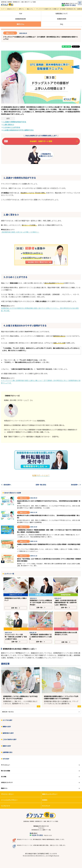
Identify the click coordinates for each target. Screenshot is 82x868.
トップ (3, 9)
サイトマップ (46, 801)
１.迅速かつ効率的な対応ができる (15, 122)
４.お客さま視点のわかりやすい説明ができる (18, 130)
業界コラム (22, 9)
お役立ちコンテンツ (12, 9)
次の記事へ (75, 485)
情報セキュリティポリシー (50, 790)
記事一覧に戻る (41, 485)
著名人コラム (30, 9)
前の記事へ (7, 485)
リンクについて (6, 801)
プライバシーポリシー (7, 790)
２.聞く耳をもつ (9, 125)
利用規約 (45, 796)
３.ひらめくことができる (12, 127)
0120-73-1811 (42, 831)
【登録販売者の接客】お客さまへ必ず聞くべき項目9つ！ (20, 232)
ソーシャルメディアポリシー (9, 796)
